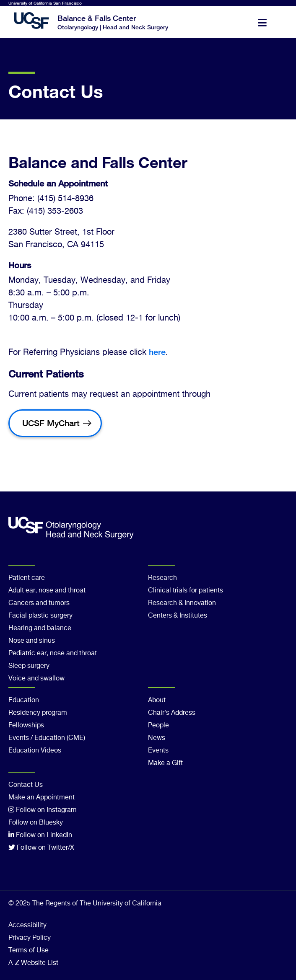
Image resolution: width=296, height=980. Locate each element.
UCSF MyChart (51, 423)
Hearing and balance (40, 628)
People (158, 726)
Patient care (27, 578)
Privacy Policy (30, 938)
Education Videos (35, 751)
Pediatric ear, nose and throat (53, 654)
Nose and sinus (32, 641)
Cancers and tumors (39, 603)
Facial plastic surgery (40, 616)
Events (158, 751)
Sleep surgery (29, 666)
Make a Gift (165, 763)
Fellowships (26, 726)
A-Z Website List (33, 963)
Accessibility (27, 926)
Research (162, 578)
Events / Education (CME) (47, 738)
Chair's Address (172, 713)
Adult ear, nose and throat (47, 591)
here (157, 352)
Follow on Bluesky (36, 823)
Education (24, 701)
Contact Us (26, 785)
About (157, 701)
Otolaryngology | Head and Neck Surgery (113, 27)
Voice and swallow (36, 679)
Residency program (38, 713)
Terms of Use (29, 951)
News (157, 738)
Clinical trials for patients (186, 591)
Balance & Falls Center (97, 18)
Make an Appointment (42, 798)
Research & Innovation (182, 603)
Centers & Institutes (178, 616)
